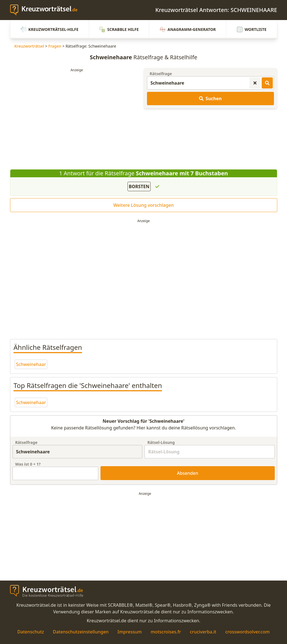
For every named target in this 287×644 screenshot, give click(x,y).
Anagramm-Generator (188, 30)
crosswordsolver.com (247, 632)
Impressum (130, 632)
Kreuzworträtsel (29, 46)
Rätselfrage (161, 74)
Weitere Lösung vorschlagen (143, 205)
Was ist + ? (28, 464)
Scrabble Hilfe (119, 30)
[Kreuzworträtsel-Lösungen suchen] (267, 83)
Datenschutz (31, 632)
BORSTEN (139, 186)
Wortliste (252, 30)
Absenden (188, 473)
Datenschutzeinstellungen (81, 632)
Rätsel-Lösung (161, 442)
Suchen (210, 99)
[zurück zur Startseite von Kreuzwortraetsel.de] (46, 10)
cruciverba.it (203, 632)
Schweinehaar (31, 364)
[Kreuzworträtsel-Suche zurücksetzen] (255, 83)
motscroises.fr (166, 632)
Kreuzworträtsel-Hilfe (50, 30)
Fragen (55, 46)
